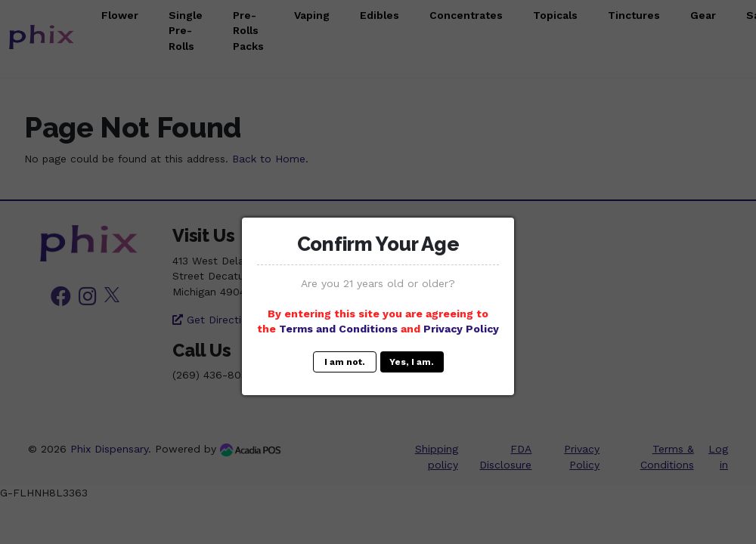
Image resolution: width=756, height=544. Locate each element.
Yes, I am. (412, 362)
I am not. (345, 362)
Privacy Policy (461, 329)
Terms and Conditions (338, 329)
